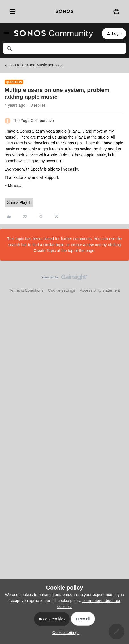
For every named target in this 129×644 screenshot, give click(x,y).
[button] (6, 34)
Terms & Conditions (26, 290)
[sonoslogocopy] (64, 11)
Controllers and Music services (36, 65)
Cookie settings (62, 290)
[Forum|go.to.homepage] (53, 33)
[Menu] (11, 11)
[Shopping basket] (117, 11)
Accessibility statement (100, 290)
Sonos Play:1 (19, 202)
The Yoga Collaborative (33, 121)
